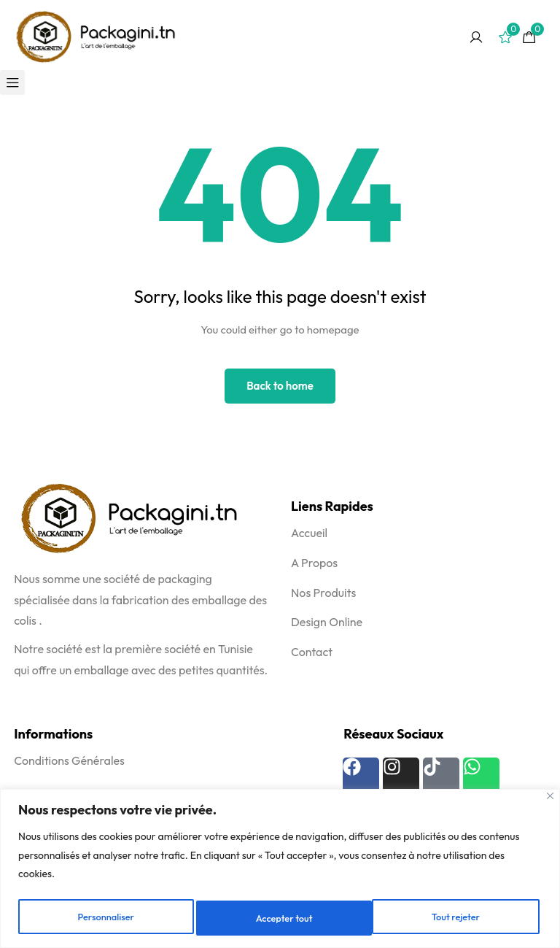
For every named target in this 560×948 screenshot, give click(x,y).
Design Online (327, 622)
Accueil (309, 533)
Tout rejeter (280, 918)
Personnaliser (105, 918)
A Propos (314, 563)
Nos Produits (323, 593)
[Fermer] (550, 798)
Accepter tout (455, 918)
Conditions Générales (69, 760)
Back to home (280, 386)
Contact (312, 652)
